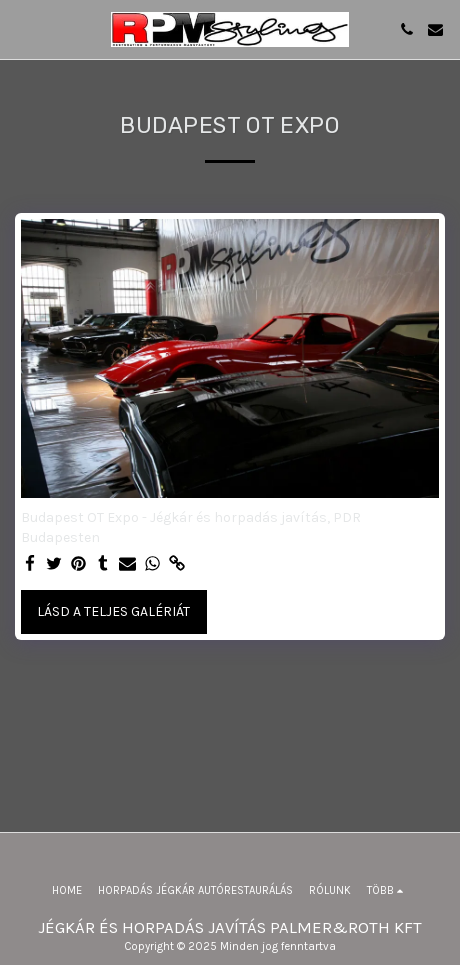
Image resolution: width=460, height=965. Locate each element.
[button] (22, 28)
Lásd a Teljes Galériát (113, 611)
